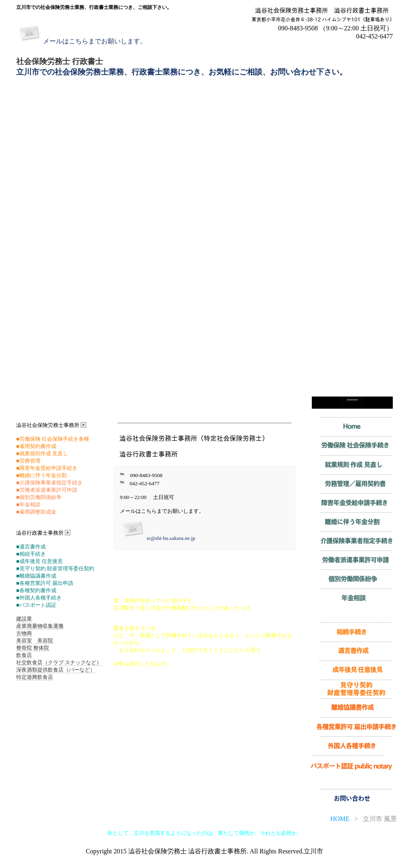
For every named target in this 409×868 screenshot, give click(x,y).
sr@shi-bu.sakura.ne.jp (171, 538)
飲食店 (24, 655)
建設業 (24, 619)
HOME (340, 819)
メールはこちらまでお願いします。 (95, 41)
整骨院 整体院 (33, 648)
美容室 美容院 (35, 641)
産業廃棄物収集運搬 (40, 626)
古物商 (24, 633)
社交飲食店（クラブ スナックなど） (59, 662)
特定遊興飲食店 (35, 677)
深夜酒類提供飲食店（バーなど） (56, 670)
